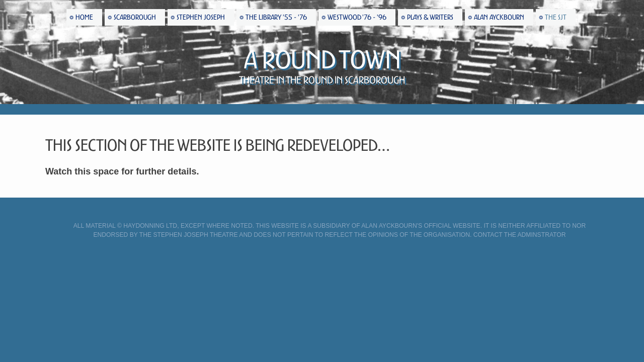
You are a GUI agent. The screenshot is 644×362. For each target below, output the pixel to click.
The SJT (556, 17)
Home (84, 17)
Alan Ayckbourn (499, 17)
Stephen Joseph (201, 17)
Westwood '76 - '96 (357, 17)
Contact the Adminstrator (520, 235)
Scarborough (135, 17)
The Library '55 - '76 (276, 17)
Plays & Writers (430, 17)
